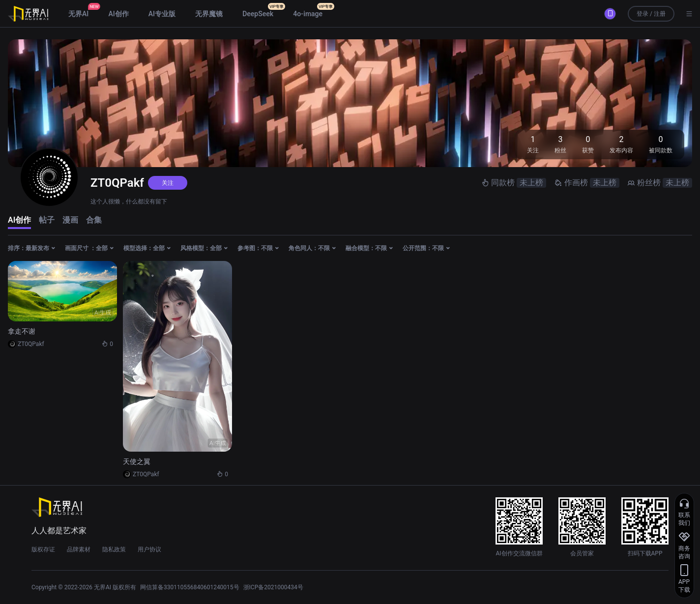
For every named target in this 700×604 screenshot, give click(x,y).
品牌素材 (79, 549)
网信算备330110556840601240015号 (190, 587)
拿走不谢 (22, 331)
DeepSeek (258, 14)
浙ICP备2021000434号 (273, 587)
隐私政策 (114, 549)
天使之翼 (137, 461)
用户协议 (149, 549)
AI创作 (118, 14)
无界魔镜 (209, 14)
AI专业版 (162, 14)
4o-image (308, 14)
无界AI (78, 14)
